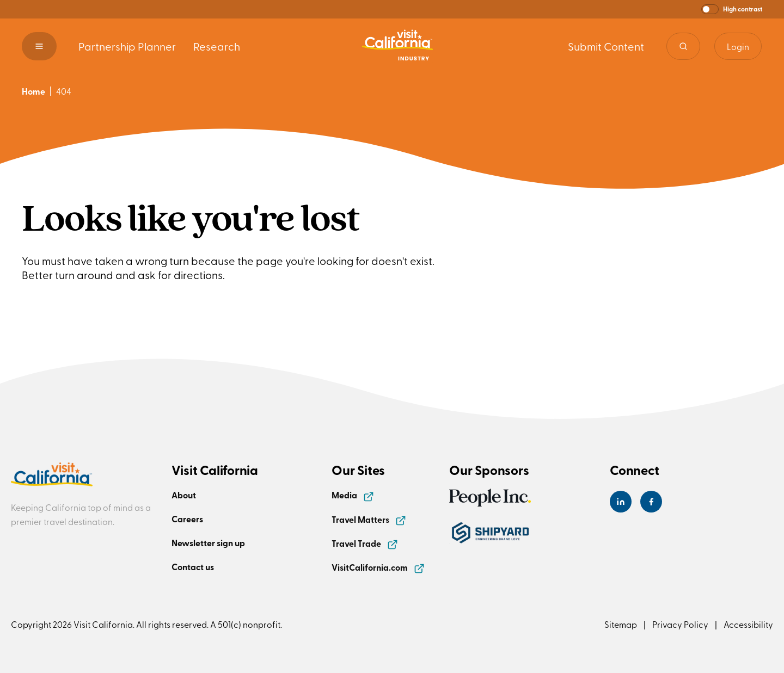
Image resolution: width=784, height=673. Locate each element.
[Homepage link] (397, 46)
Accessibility (748, 624)
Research (217, 46)
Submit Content (606, 46)
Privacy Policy (680, 624)
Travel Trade (365, 543)
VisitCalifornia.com (378, 567)
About (184, 495)
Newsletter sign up (208, 543)
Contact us (193, 567)
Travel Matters (369, 519)
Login (738, 46)
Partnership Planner (127, 46)
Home (33, 91)
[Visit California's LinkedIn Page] (621, 502)
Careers (187, 519)
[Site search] (683, 46)
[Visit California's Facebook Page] (651, 502)
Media (353, 495)
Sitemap (621, 624)
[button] (732, 9)
